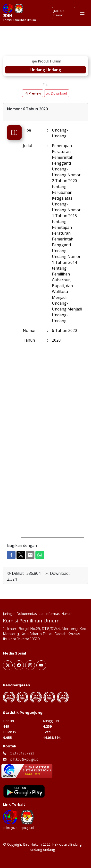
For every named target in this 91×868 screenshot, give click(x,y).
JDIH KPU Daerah (59, 13)
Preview (33, 93)
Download (57, 93)
